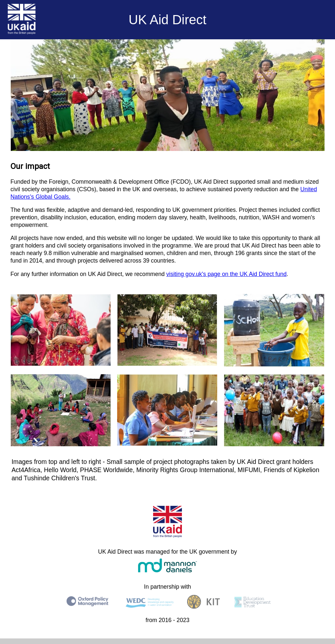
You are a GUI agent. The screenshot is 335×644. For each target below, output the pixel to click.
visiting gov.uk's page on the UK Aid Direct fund (226, 274)
